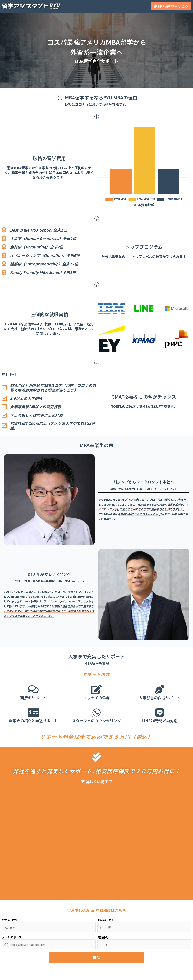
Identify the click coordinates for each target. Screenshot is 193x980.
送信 (96, 957)
